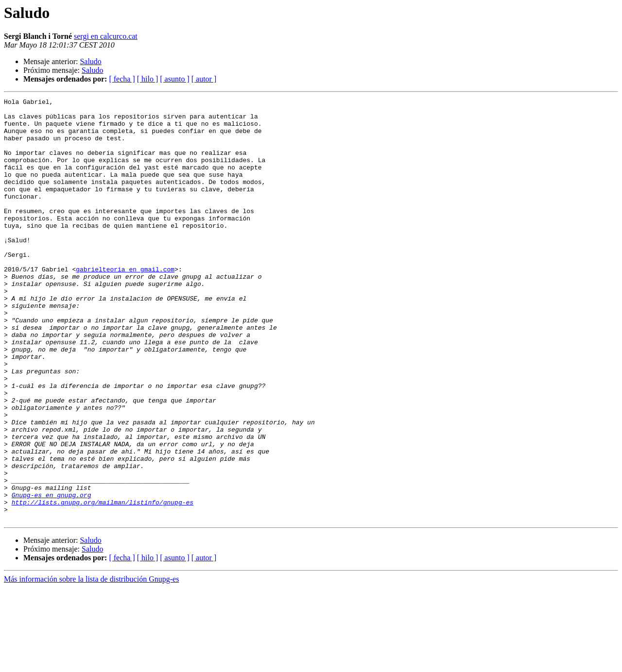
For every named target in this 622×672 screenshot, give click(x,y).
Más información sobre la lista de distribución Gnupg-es (91, 664)
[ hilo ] (148, 79)
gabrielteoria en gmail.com (125, 304)
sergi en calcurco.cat (106, 36)
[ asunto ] (174, 79)
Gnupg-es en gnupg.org (52, 575)
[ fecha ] (122, 79)
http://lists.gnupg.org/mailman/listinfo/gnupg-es (103, 584)
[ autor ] (204, 79)
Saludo (90, 61)
